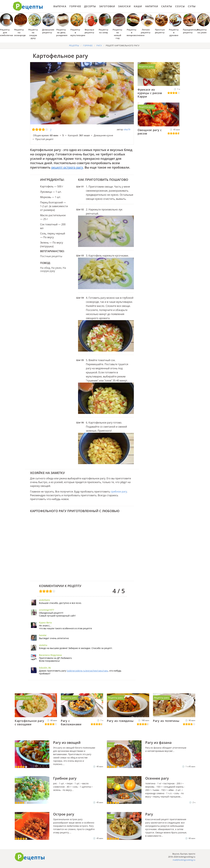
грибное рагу (119, 492)
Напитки (152, 6)
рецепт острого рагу (67, 167)
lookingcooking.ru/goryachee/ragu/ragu (87, 671)
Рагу (18, 745)
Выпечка (60, 6)
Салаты (167, 6)
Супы (192, 6)
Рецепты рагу (146, 66)
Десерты (90, 6)
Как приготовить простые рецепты (28, 6)
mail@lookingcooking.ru (184, 860)
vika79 (127, 129)
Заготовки (107, 6)
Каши (138, 6)
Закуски (124, 6)
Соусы (180, 6)
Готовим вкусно (30, 857)
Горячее (75, 6)
